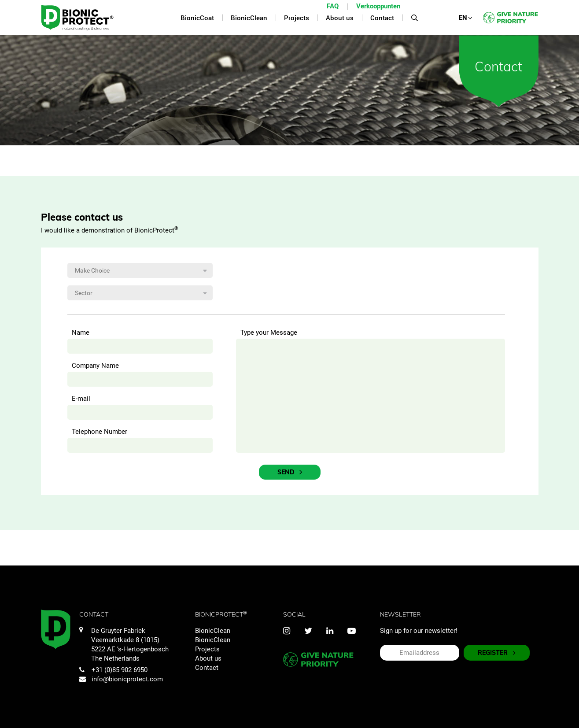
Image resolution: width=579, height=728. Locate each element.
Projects (207, 649)
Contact (207, 668)
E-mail (81, 399)
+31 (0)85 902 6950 (113, 670)
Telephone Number (100, 432)
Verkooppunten (378, 6)
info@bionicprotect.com (121, 679)
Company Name (95, 366)
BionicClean (213, 631)
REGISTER (497, 653)
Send (290, 472)
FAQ (333, 6)
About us (208, 658)
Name (81, 333)
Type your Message (269, 333)
